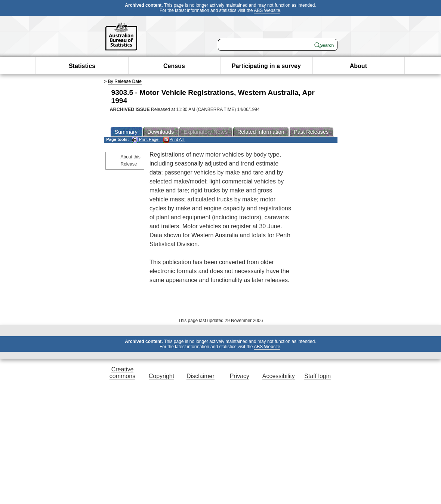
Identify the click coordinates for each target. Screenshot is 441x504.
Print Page (145, 140)
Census (174, 66)
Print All (173, 140)
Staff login (317, 376)
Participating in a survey (266, 66)
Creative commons (122, 373)
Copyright (161, 376)
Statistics (82, 66)
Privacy (240, 376)
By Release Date (125, 81)
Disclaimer (201, 376)
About (358, 66)
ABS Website (267, 10)
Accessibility (279, 376)
